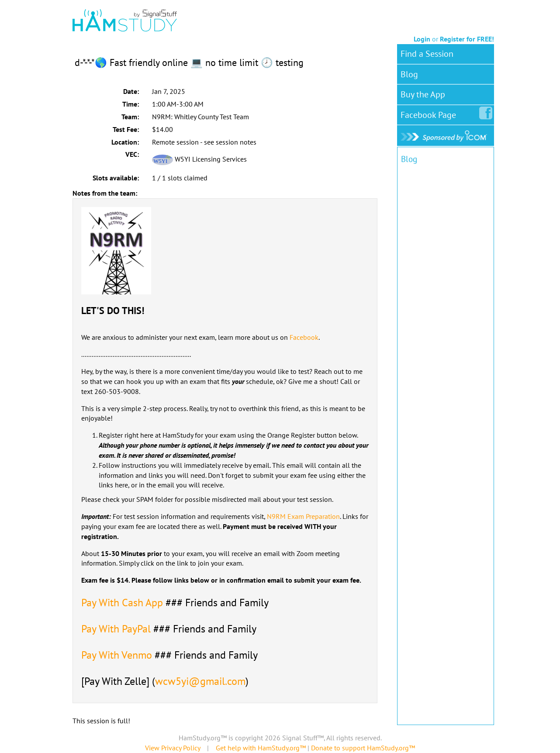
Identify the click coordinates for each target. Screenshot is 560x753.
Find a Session (427, 54)
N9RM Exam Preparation (303, 516)
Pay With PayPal (116, 629)
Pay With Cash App (122, 603)
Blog (409, 74)
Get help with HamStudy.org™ (261, 748)
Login (422, 39)
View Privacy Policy (173, 748)
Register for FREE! (467, 39)
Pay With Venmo (117, 655)
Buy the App (423, 94)
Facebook (304, 337)
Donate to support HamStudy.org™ (363, 748)
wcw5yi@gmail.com (200, 681)
